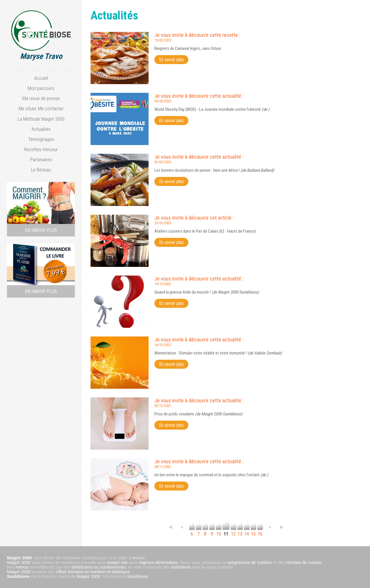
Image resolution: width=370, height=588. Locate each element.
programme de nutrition (250, 562)
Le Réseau (41, 170)
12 (233, 531)
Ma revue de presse (41, 98)
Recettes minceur (41, 149)
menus (22, 567)
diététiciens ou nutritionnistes (99, 567)
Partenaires (41, 160)
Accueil (41, 78)
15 (253, 531)
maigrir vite (117, 562)
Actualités (41, 129)
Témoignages (41, 139)
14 (247, 531)
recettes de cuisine (304, 562)
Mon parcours (41, 88)
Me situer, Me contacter (41, 108)
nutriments (181, 567)
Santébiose (18, 576)
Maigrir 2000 (19, 562)
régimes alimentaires (158, 562)
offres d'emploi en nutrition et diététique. (94, 572)
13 (240, 531)
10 (219, 531)
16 (260, 531)
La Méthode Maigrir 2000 (41, 119)
